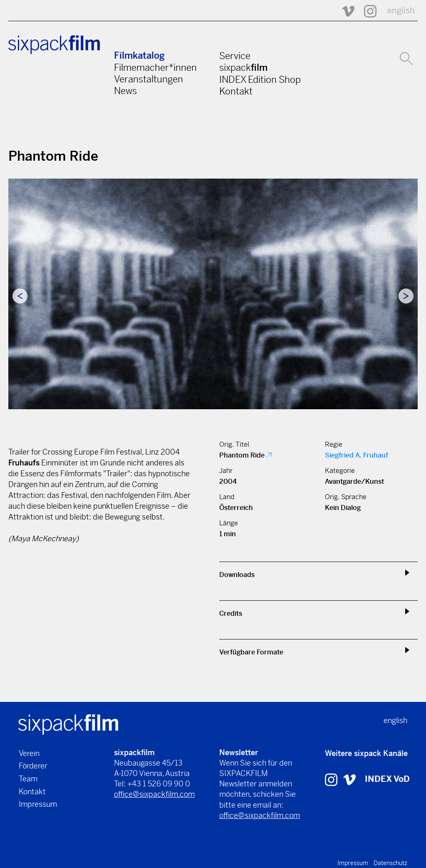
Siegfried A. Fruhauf (357, 455)
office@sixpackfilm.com (154, 794)
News (125, 91)
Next (406, 296)
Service (235, 56)
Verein (29, 753)
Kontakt (236, 91)
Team (28, 779)
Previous (20, 296)
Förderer (33, 766)
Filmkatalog (139, 56)
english (401, 11)
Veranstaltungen (149, 79)
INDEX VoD (387, 779)
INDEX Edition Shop (260, 80)
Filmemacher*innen (155, 67)
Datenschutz (390, 863)
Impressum (38, 804)
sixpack (243, 67)
